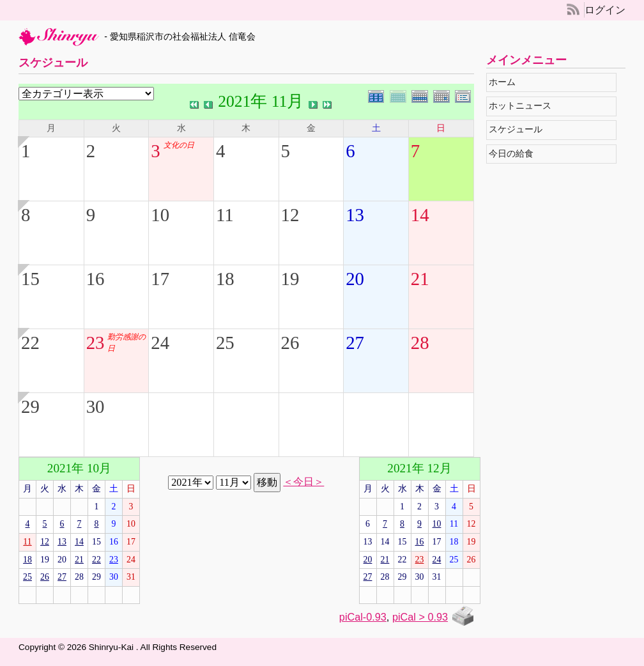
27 (355, 343)
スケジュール (518, 129)
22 (30, 343)
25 (225, 343)
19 (290, 279)
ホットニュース (523, 106)
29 (30, 407)
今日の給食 (514, 154)
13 (355, 215)
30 (96, 407)
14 (420, 215)
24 (160, 343)
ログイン (605, 10)
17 (160, 279)
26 (290, 343)
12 (290, 215)
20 (355, 279)
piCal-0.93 (363, 617)
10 (160, 215)
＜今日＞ (303, 482)
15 (30, 279)
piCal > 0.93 (420, 617)
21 (420, 279)
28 (420, 343)
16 (96, 279)
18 (225, 279)
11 (225, 215)
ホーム (505, 82)
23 (96, 343)
